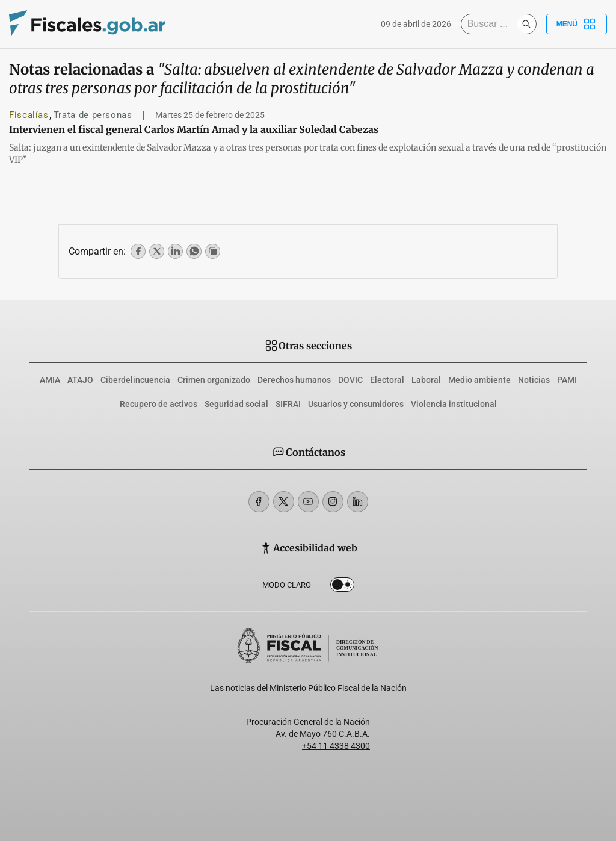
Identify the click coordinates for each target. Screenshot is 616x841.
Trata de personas (93, 115)
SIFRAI (288, 404)
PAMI (567, 380)
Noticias (534, 380)
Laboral (426, 380)
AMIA (50, 380)
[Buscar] (492, 24)
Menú (577, 24)
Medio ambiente (479, 380)
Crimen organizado (214, 380)
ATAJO (80, 380)
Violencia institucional (454, 404)
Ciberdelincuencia (135, 380)
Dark (342, 587)
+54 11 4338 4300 (336, 746)
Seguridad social (236, 404)
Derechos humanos (294, 380)
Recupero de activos (159, 404)
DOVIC (350, 380)
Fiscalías (29, 115)
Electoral (387, 380)
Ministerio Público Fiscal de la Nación (338, 688)
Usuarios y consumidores (356, 404)
